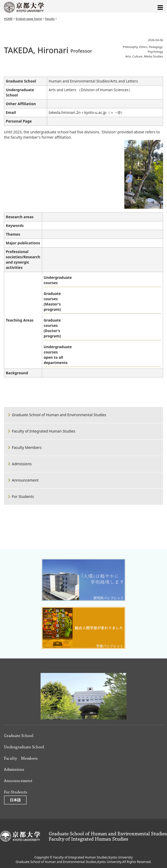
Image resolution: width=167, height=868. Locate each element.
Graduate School (19, 736)
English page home (29, 19)
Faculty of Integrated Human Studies (44, 431)
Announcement (25, 480)
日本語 (15, 800)
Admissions (22, 464)
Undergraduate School (24, 747)
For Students (23, 496)
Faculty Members (27, 447)
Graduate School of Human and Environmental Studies (59, 415)
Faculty (50, 19)
